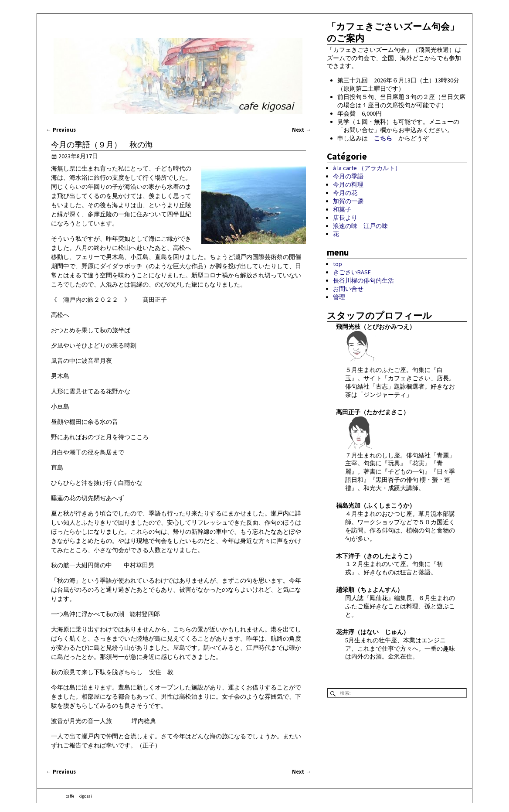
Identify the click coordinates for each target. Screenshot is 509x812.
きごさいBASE (352, 272)
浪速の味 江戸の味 (360, 226)
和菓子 (342, 209)
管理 (339, 297)
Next (302, 130)
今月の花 (345, 193)
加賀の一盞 (348, 201)
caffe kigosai (79, 796)
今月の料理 (348, 184)
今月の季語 (348, 176)
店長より (345, 218)
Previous (61, 130)
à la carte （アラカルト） (367, 168)
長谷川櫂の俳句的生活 (363, 280)
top (338, 264)
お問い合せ (348, 289)
